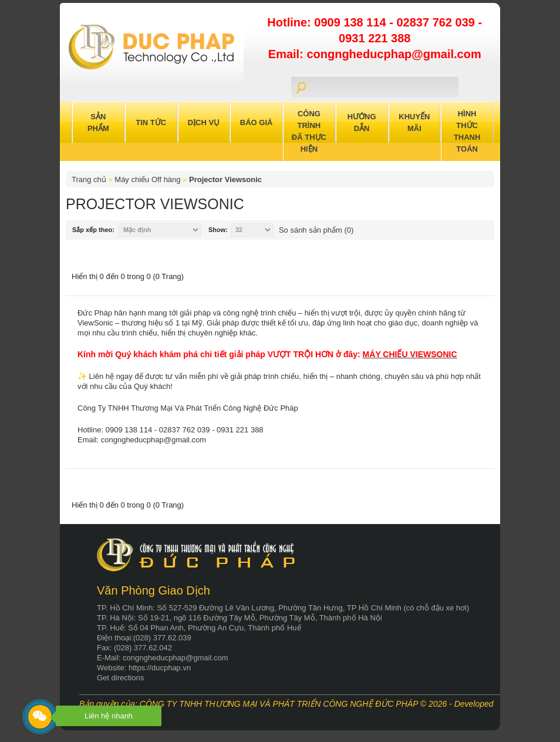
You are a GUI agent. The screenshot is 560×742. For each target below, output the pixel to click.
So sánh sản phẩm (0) (316, 230)
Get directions (120, 678)
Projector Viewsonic (225, 179)
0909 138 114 (352, 22)
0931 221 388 (375, 38)
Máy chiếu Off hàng (147, 179)
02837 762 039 (437, 22)
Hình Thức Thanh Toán (467, 131)
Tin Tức (151, 122)
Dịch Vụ (204, 122)
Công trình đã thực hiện (309, 131)
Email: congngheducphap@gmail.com (375, 54)
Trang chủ (89, 179)
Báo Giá (257, 122)
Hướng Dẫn (362, 122)
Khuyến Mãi (414, 122)
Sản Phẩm (98, 122)
